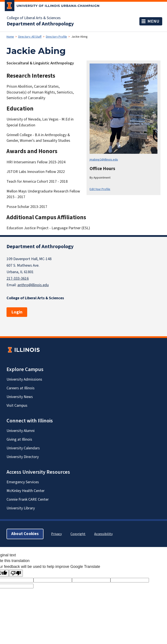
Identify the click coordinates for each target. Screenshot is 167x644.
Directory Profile (56, 37)
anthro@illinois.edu (33, 285)
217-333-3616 (18, 279)
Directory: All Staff (30, 37)
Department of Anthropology (40, 24)
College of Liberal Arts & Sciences (34, 18)
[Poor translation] (16, 573)
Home (10, 37)
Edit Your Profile (100, 189)
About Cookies (25, 534)
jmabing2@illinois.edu (104, 160)
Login (17, 312)
